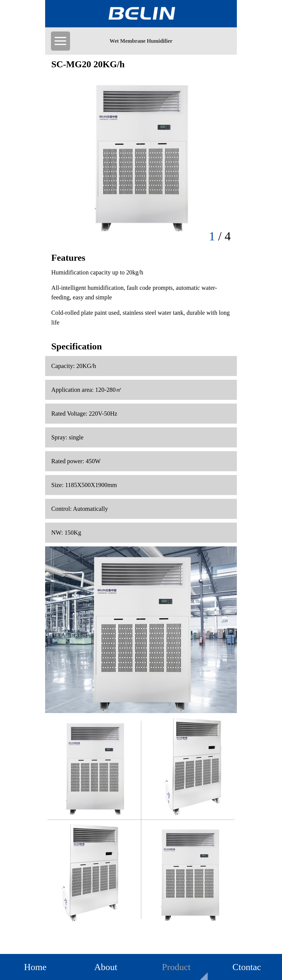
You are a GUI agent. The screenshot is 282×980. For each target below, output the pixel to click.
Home (35, 967)
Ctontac (247, 967)
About (106, 967)
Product (176, 967)
